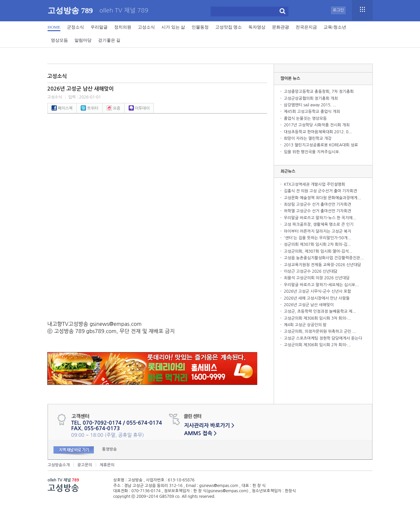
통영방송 (109, 449)
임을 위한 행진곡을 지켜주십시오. (312, 152)
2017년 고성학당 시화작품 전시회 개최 (317, 125)
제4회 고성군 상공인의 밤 (305, 325)
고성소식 (146, 27)
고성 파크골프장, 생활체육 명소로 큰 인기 (319, 224)
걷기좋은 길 (109, 40)
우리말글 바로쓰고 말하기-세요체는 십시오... (321, 285)
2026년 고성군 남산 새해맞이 (309, 305)
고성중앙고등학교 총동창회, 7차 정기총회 (319, 92)
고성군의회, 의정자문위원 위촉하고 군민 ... (320, 331)
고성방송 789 (70, 11)
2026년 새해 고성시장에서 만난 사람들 (317, 298)
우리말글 (99, 27)
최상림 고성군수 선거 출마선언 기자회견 (317, 204)
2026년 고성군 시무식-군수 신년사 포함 (317, 291)
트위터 (89, 108)
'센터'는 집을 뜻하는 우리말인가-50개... (317, 238)
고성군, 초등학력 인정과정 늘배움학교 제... (320, 311)
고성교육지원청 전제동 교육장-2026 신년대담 (322, 265)
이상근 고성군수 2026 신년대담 (311, 271)
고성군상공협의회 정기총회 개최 (311, 98)
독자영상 (257, 27)
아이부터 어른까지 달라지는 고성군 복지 (317, 231)
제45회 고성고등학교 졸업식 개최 (312, 112)
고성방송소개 (59, 465)
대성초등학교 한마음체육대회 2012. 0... (318, 132)
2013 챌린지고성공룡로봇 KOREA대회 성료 (321, 145)
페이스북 (62, 108)
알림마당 (83, 40)
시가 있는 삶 (173, 27)
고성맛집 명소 (229, 27)
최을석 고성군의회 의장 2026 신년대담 (317, 278)
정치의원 (123, 27)
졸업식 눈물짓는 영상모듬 (305, 118)
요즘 (114, 108)
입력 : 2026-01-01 (85, 97)
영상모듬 (59, 40)
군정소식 (75, 27)
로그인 (338, 10)
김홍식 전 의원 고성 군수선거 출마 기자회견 (320, 191)
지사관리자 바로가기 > (209, 425)
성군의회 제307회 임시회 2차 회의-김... (317, 244)
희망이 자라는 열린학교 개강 (308, 138)
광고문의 (85, 465)
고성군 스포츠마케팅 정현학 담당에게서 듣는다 (323, 338)
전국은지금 (306, 27)
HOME (54, 27)
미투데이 (139, 108)
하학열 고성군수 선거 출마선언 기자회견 (317, 211)
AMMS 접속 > (200, 433)
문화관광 (281, 27)
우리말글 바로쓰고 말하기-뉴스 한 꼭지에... (320, 218)
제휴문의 (107, 465)
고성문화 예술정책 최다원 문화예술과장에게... (322, 198)
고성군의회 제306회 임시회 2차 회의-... (317, 345)
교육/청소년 (335, 27)
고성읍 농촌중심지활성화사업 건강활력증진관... (324, 258)
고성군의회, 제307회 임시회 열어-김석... (318, 251)
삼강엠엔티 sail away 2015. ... (310, 105)
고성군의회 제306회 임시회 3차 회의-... (317, 318)
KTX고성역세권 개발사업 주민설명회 (315, 184)
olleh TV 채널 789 (124, 11)
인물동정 (200, 27)
